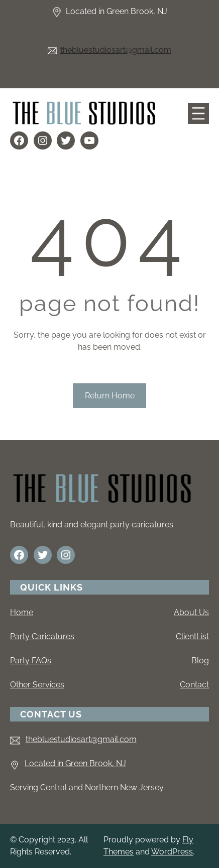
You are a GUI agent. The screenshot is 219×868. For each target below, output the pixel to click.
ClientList (192, 636)
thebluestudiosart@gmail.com (116, 50)
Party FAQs (31, 661)
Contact (194, 685)
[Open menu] (198, 113)
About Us (191, 612)
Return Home (110, 396)
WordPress (172, 852)
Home (22, 612)
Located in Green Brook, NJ (75, 763)
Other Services (37, 685)
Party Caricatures (42, 636)
